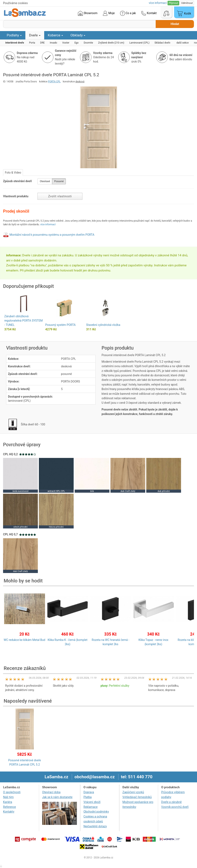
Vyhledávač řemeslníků (137, 797)
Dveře (35, 35)
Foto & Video (13, 173)
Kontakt (149, 13)
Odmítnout (187, 3)
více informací (48, 224)
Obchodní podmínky (96, 812)
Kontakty (9, 812)
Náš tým (8, 797)
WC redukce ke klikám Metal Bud (24, 640)
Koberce (56, 35)
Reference (10, 807)
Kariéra (8, 802)
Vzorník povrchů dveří (175, 807)
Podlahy (14, 35)
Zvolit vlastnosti (60, 196)
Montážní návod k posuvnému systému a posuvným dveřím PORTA (52, 235)
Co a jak (128, 13)
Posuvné (59, 181)
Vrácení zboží (92, 802)
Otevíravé (45, 181)
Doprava (89, 792)
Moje (109, 13)
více (158, 3)
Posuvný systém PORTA (60, 325)
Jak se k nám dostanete (57, 797)
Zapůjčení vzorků (133, 792)
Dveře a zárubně (171, 802)
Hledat (175, 24)
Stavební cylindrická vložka (103, 325)
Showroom (88, 13)
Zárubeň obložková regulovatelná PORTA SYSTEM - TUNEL (24, 321)
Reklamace (91, 807)
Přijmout (173, 3)
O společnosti (12, 792)
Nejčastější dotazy (95, 826)
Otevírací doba (51, 792)
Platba (88, 797)
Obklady (78, 35)
